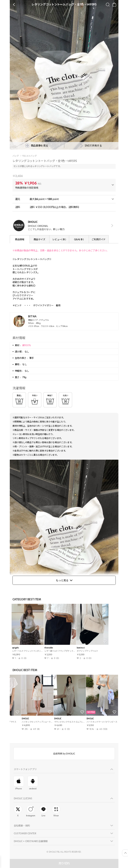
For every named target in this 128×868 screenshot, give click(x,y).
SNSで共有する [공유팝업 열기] (91, 146)
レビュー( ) (59, 239)
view (112, 225)
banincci (81, 648)
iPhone (19, 783)
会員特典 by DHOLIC (64, 754)
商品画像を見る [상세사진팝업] (37, 146)
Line (43, 811)
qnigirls (15, 648)
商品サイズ (39, 239)
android (33, 783)
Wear (56, 811)
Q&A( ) (79, 239)
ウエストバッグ (29, 156)
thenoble (49, 648)
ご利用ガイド (98, 239)
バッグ (16, 156)
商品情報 (20, 239)
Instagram (31, 811)
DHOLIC (16, 719)
